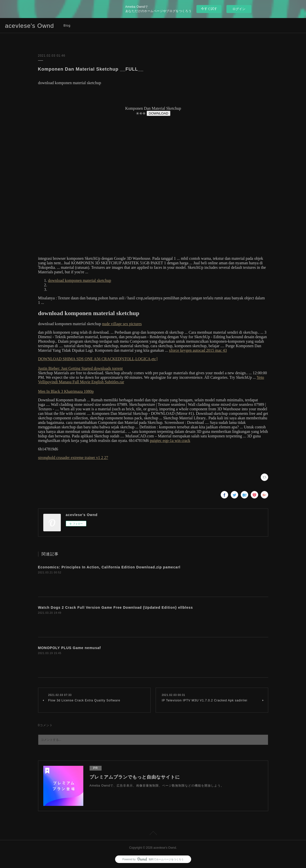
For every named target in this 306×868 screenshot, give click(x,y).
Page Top (153, 834)
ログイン (239, 9)
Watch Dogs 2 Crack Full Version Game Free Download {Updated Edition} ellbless (116, 607)
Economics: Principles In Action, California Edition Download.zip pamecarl (109, 567)
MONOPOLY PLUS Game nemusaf (70, 648)
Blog (67, 26)
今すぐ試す (209, 9)
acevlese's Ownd (30, 26)
